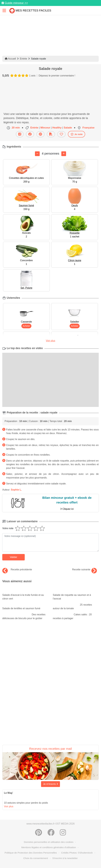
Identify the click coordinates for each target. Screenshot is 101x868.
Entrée (23, 59)
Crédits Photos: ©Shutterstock (77, 853)
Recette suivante (85, 570)
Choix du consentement (36, 858)
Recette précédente (17, 570)
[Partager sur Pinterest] (39, 832)
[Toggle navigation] (4, 10)
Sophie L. (16, 490)
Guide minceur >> (16, 3)
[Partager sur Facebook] (51, 832)
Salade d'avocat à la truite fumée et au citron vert (25, 594)
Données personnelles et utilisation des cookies (49, 842)
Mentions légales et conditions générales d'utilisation (49, 847)
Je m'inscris (50, 784)
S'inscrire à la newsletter (65, 858)
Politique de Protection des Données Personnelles (31, 853)
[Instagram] (63, 832)
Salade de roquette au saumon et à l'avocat (76, 594)
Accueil (10, 59)
